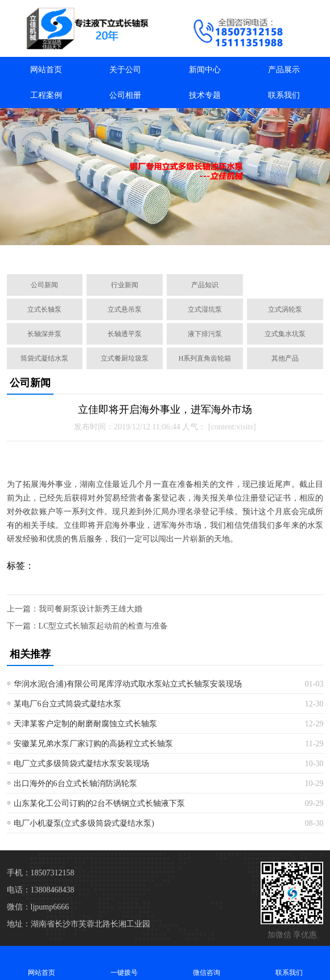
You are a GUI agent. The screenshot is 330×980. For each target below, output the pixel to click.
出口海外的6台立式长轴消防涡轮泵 (75, 783)
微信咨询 (206, 963)
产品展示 (284, 70)
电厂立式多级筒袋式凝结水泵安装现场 (81, 764)
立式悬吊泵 (125, 309)
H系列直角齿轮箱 (205, 358)
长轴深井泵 (44, 334)
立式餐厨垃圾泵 (125, 358)
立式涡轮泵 (285, 309)
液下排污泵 (205, 334)
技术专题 (205, 95)
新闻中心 (205, 70)
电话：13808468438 (41, 890)
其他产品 (285, 358)
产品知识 (205, 285)
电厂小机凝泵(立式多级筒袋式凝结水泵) (84, 823)
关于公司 (125, 70)
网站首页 (46, 70)
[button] (110, 253)
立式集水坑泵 (285, 334)
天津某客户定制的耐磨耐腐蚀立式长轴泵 (85, 724)
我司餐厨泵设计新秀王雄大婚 (90, 609)
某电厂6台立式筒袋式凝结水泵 (67, 704)
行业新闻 (125, 285)
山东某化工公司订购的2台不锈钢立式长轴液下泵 (99, 803)
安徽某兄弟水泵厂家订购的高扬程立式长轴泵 (93, 744)
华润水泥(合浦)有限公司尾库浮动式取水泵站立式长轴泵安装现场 (128, 684)
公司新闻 (44, 285)
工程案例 (46, 95)
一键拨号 (124, 963)
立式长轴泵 (44, 309)
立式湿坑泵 (205, 309)
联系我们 (284, 95)
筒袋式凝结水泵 (44, 358)
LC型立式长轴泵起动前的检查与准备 (104, 626)
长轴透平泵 (125, 334)
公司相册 (125, 95)
